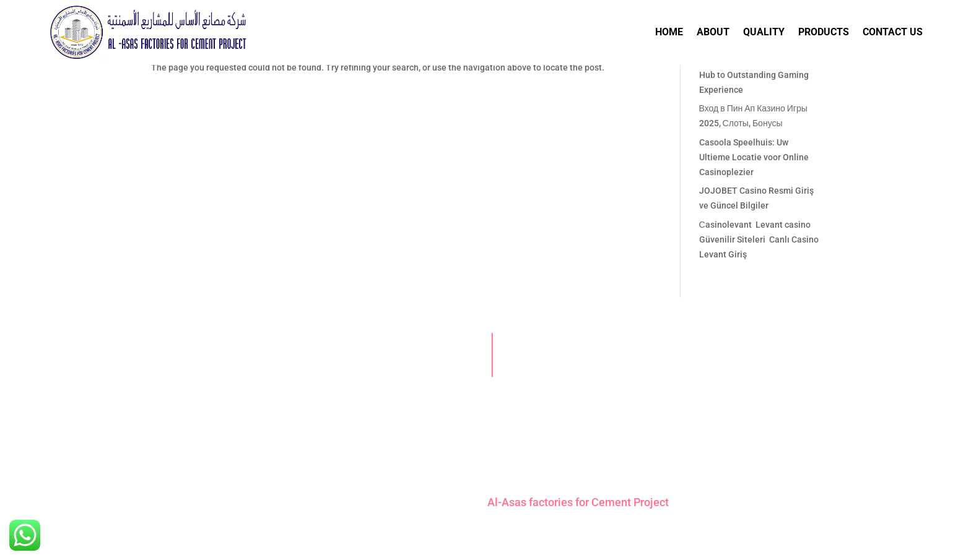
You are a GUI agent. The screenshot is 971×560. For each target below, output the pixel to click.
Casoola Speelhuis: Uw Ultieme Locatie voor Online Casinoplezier (754, 157)
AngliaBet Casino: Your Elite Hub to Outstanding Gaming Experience (755, 75)
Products (824, 32)
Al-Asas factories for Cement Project (578, 502)
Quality (764, 32)
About (713, 32)
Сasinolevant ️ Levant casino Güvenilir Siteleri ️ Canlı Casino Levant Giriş (759, 239)
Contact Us (893, 32)
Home (669, 32)
